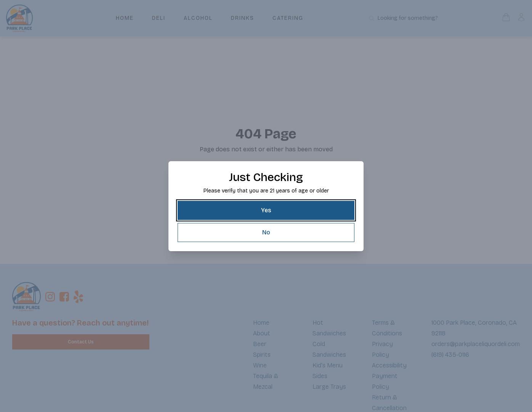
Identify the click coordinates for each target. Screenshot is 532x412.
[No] (266, 232)
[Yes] (266, 210)
